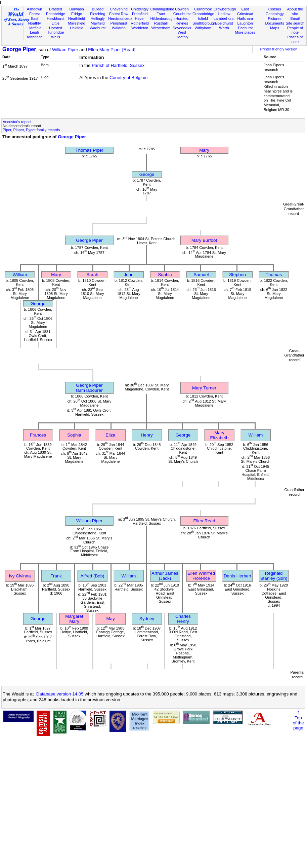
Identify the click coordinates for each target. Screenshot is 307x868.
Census (275, 9)
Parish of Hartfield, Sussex (118, 65)
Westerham (161, 28)
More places (245, 32)
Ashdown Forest (35, 11)
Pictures (275, 18)
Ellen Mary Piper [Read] (112, 50)
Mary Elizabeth (220, 435)
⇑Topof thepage (298, 720)
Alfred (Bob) (92, 576)
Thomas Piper (90, 150)
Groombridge (203, 14)
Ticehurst (245, 28)
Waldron (119, 28)
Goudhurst (182, 14)
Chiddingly (140, 9)
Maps (275, 28)
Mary (204, 150)
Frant (161, 14)
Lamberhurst (224, 18)
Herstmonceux (120, 18)
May (110, 619)
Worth (224, 28)
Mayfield (98, 23)
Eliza (111, 435)
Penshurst (119, 23)
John (129, 275)
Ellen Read (204, 521)
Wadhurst (98, 28)
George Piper (19, 49)
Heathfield (77, 18)
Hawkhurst (55, 18)
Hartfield (34, 28)
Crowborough (225, 9)
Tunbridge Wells (56, 35)
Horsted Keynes (182, 21)
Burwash (76, 9)
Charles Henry (183, 619)
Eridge (77, 14)
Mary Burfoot (204, 240)
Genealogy (275, 14)
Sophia (165, 275)
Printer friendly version (279, 49)
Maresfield (76, 23)
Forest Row (119, 14)
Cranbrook (203, 9)
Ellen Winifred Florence (201, 576)
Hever (140, 18)
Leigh (34, 32)
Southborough (204, 23)
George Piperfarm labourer (89, 388)
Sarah (92, 275)
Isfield (203, 18)
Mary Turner (204, 388)
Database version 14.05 (60, 694)
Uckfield (77, 28)
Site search (295, 23)
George (147, 174)
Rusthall (161, 23)
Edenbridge (56, 14)
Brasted (55, 9)
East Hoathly (35, 21)
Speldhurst (224, 23)
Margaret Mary (74, 619)
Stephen (237, 275)
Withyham (203, 28)
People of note (295, 30)
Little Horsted (56, 26)
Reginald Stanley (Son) (274, 576)
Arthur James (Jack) (165, 576)
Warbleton (140, 28)
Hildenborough (163, 18)
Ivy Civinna (20, 576)
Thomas (274, 275)
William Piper (65, 50)
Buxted (98, 9)
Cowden (182, 9)
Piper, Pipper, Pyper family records (31, 130)
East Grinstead (245, 11)
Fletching (98, 14)
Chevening (119, 9)
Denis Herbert (237, 576)
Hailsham (245, 18)
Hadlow (224, 14)
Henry (147, 435)
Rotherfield (140, 23)
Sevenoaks (182, 28)
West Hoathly (182, 35)
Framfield (140, 14)
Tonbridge (34, 37)
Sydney (147, 619)
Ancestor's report (17, 122)
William (20, 275)
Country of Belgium (128, 78)
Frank (56, 576)
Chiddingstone (162, 9)
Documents (275, 23)
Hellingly (98, 18)
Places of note (295, 39)
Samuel (201, 275)
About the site (295, 11)
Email (295, 18)
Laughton (245, 23)
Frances (38, 435)
